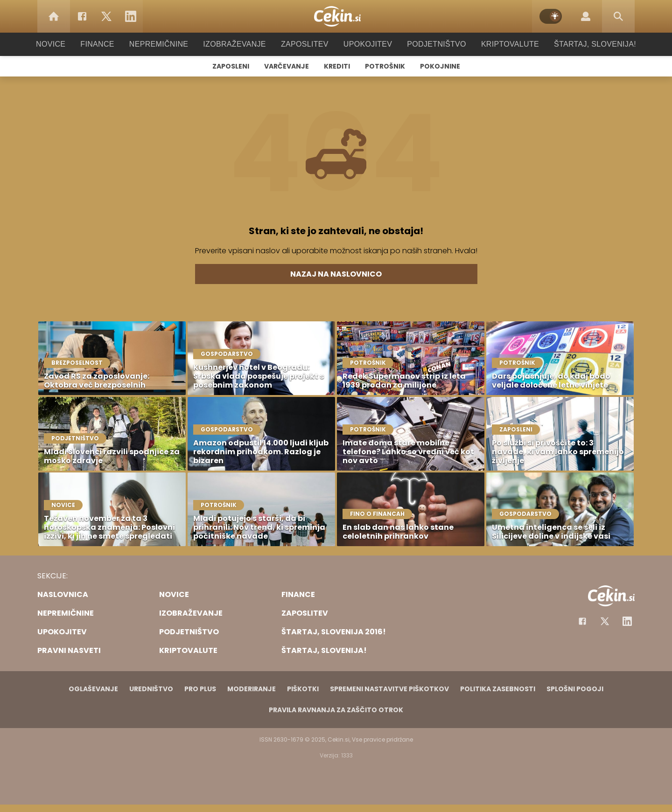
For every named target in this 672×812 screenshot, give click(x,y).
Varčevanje (287, 66)
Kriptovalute (500, 44)
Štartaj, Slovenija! (582, 44)
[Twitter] (106, 16)
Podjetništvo (430, 44)
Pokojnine (440, 66)
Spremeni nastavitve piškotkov (389, 689)
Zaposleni (231, 66)
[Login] (586, 16)
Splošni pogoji (575, 689)
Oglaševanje (93, 689)
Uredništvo (151, 689)
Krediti (337, 66)
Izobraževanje (239, 44)
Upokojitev (365, 44)
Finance (110, 44)
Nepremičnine (168, 44)
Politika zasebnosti (498, 689)
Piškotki (303, 689)
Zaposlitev (305, 44)
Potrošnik (385, 66)
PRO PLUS (200, 689)
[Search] (618, 16)
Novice (65, 44)
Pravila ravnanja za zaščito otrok (336, 710)
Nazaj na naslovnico (336, 274)
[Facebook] (82, 16)
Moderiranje (252, 689)
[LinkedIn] (131, 16)
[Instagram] (627, 621)
